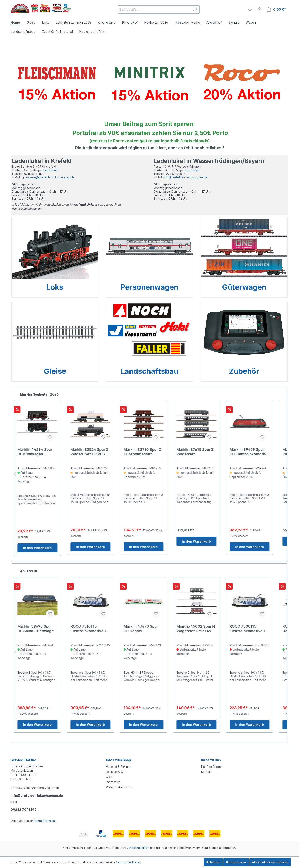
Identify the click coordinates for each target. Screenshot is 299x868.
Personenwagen (149, 287)
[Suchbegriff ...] (154, 9)
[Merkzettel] (250, 9)
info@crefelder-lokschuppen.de (185, 177)
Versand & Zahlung (119, 767)
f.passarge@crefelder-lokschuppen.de (48, 177)
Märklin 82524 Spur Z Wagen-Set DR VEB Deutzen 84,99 (96, 452)
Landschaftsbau (149, 371)
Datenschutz (115, 772)
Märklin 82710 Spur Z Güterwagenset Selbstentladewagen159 (149, 452)
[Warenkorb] (276, 9)
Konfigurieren (236, 862)
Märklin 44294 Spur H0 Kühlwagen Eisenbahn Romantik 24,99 (42, 452)
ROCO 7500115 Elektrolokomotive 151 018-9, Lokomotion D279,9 (255, 629)
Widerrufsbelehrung (120, 787)
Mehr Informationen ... (129, 862)
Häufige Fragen (212, 767)
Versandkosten (139, 848)
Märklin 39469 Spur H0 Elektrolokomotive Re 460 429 (255, 452)
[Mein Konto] (259, 9)
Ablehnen (213, 862)
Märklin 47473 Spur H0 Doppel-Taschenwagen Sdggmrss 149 (147, 629)
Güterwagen (244, 287)
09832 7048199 (23, 810)
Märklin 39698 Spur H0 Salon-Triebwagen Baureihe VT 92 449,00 (43, 629)
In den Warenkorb (44, 548)
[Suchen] (195, 9)
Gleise (55, 371)
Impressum (113, 782)
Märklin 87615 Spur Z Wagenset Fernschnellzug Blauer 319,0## (202, 452)
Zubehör (244, 371)
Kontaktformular (45, 821)
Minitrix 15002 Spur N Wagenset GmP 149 (202, 629)
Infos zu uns (211, 760)
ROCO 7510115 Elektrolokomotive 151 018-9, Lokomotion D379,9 (96, 629)
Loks (55, 287)
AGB (109, 777)
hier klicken (51, 170)
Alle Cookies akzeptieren (270, 862)
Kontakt (206, 772)
